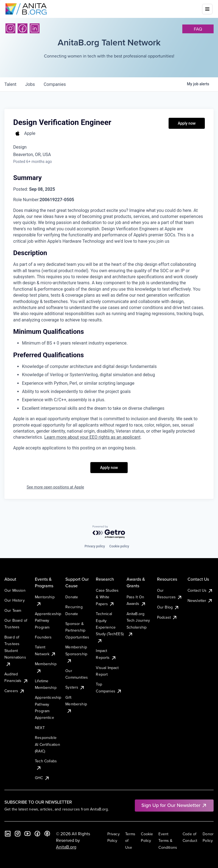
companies (55, 84)
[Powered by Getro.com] (109, 532)
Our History (15, 600)
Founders (43, 637)
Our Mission (15, 590)
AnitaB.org (66, 847)
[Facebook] (23, 28)
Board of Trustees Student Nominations (15, 651)
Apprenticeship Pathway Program (48, 620)
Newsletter (200, 600)
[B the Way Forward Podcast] (47, 834)
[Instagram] (10, 28)
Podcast (167, 617)
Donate (72, 597)
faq (198, 29)
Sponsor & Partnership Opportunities (77, 630)
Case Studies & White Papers (107, 597)
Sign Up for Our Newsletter (174, 805)
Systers (75, 687)
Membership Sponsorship (76, 654)
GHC (42, 778)
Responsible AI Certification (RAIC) (47, 744)
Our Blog (168, 607)
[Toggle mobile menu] (207, 9)
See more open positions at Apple (55, 487)
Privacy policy (95, 546)
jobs (30, 84)
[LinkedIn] (35, 28)
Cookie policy (119, 546)
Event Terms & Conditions (168, 841)
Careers (15, 691)
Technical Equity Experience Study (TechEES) (110, 627)
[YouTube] (27, 834)
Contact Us (200, 590)
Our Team (13, 610)
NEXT (40, 728)
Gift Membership (76, 704)
